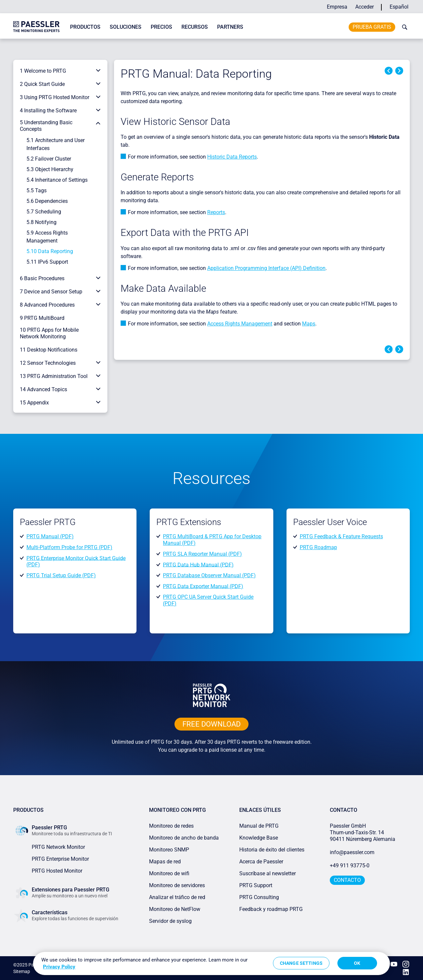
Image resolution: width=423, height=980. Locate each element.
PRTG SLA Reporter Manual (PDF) (202, 554)
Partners (230, 27)
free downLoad (211, 724)
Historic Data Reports (232, 157)
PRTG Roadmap (318, 547)
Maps (309, 324)
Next (399, 71)
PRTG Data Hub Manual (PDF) (198, 565)
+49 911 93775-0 (350, 866)
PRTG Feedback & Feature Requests (341, 536)
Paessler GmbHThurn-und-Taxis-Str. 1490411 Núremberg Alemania (363, 832)
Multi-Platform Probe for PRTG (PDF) (69, 547)
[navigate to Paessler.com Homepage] (36, 26)
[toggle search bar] (403, 27)
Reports (216, 212)
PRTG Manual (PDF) (50, 536)
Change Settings (301, 963)
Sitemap (22, 971)
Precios (161, 27)
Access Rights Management (240, 324)
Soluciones (126, 27)
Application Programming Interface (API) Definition (266, 268)
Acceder (365, 7)
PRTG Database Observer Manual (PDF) (209, 575)
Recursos (195, 27)
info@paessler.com (352, 852)
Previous (389, 71)
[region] (211, 963)
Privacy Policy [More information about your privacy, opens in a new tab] (59, 967)
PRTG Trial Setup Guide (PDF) (61, 575)
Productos (85, 27)
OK (357, 963)
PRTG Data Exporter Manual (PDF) (203, 586)
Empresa (337, 7)
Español (399, 7)
